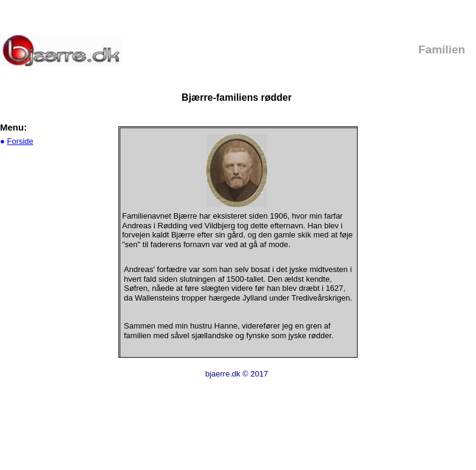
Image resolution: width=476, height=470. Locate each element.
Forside (20, 141)
